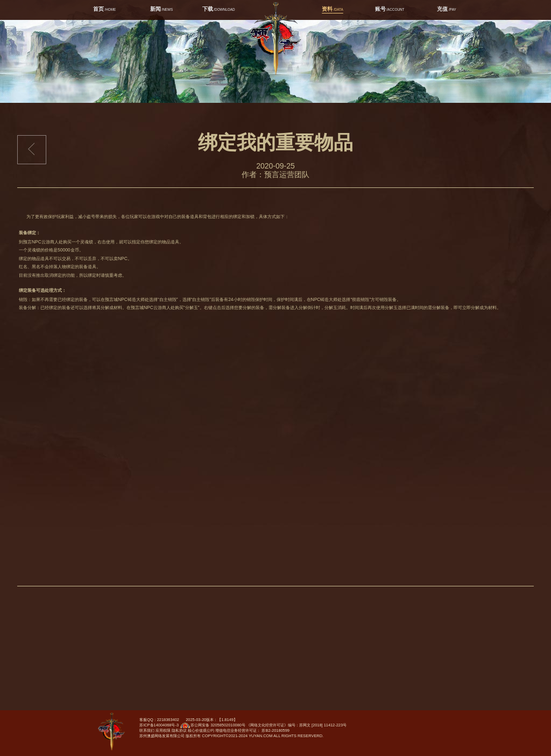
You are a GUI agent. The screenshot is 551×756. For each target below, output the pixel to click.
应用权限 (163, 730)
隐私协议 (179, 730)
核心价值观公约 (201, 730)
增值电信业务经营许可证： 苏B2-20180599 (252, 730)
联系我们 (147, 730)
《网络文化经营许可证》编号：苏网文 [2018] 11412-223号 (296, 725)
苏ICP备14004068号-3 (159, 725)
